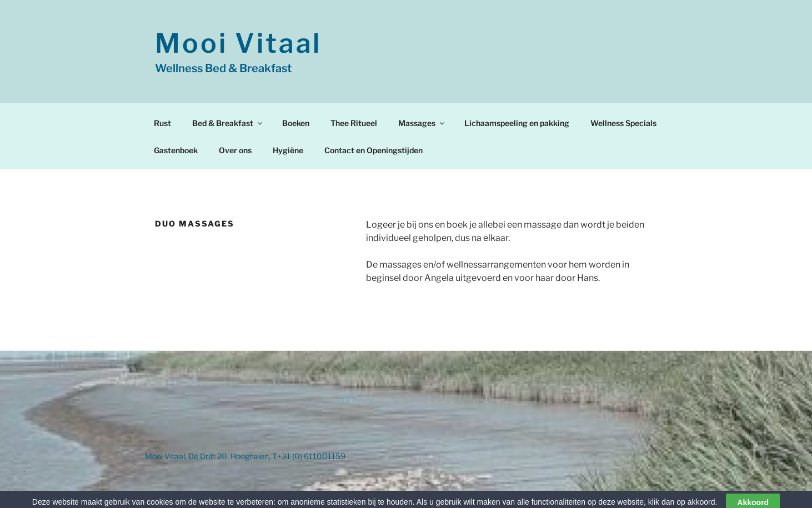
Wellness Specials (623, 123)
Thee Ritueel (354, 123)
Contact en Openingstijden (374, 150)
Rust (162, 123)
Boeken (296, 123)
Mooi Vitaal (238, 43)
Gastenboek (176, 150)
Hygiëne (288, 150)
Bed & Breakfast (228, 123)
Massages (422, 123)
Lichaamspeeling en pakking (517, 123)
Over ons (235, 150)
